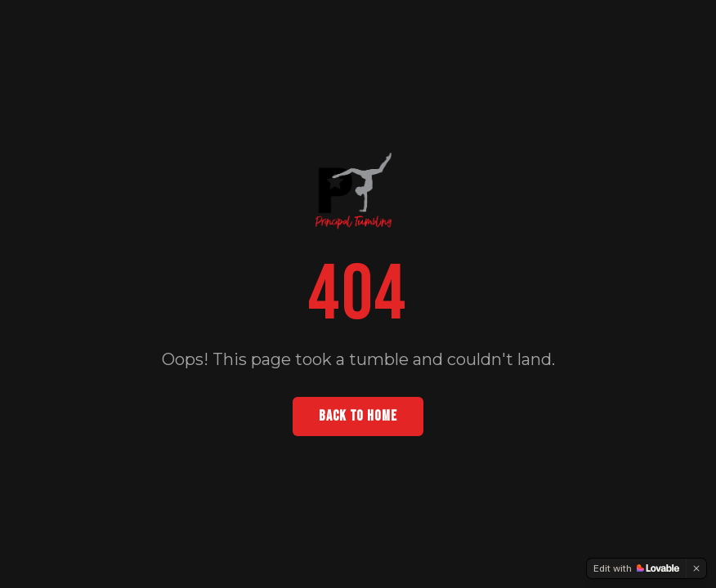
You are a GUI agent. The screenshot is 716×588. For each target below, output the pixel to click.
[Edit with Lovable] (636, 568)
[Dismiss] (696, 568)
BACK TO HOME (358, 416)
